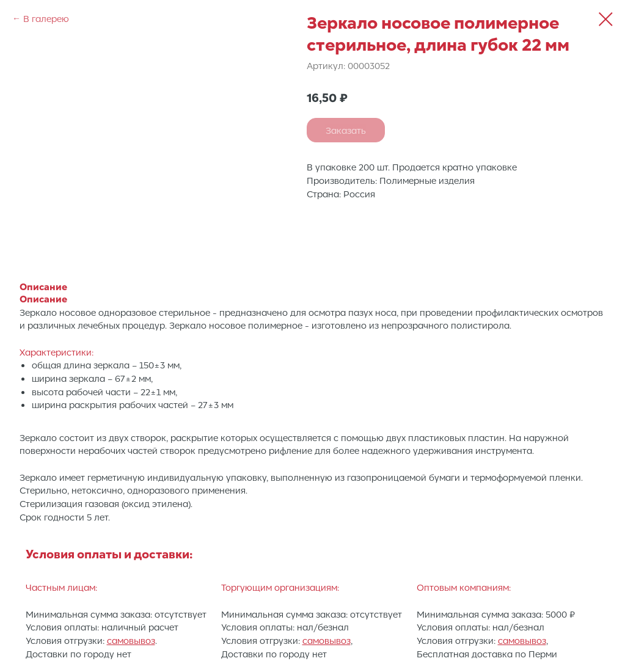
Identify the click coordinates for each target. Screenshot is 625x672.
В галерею (46, 18)
